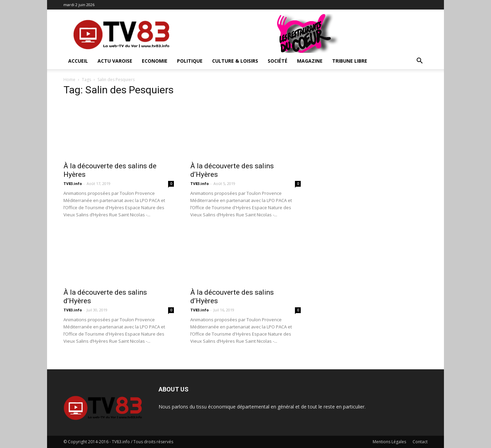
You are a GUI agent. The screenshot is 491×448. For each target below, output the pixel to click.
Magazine (310, 61)
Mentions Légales (389, 442)
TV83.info (73, 183)
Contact (420, 442)
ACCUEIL (78, 61)
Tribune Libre (350, 61)
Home (69, 80)
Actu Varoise (115, 61)
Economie (155, 61)
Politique (190, 61)
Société (278, 61)
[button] (419, 61)
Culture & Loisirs (235, 61)
